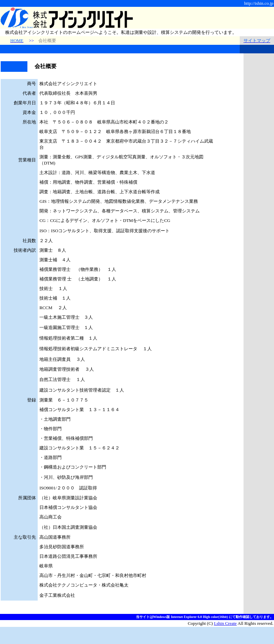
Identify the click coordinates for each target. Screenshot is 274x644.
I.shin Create (225, 623)
